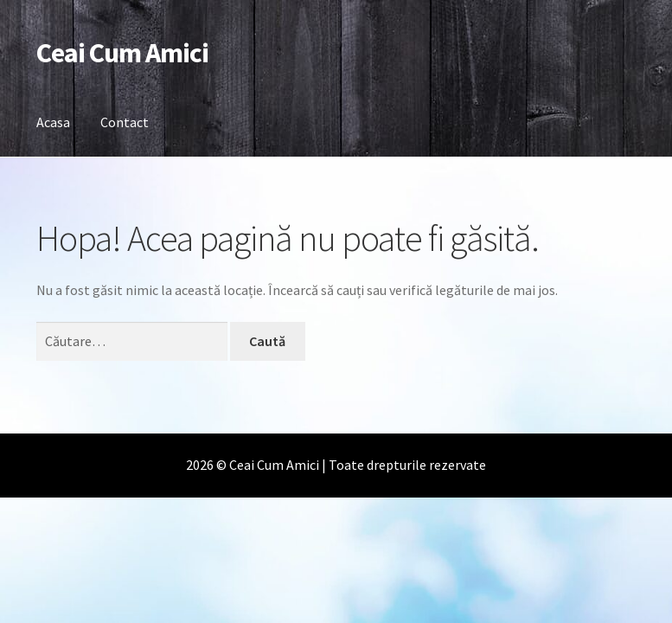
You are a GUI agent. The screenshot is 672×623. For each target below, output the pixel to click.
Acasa (53, 122)
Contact (125, 122)
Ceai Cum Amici (122, 53)
